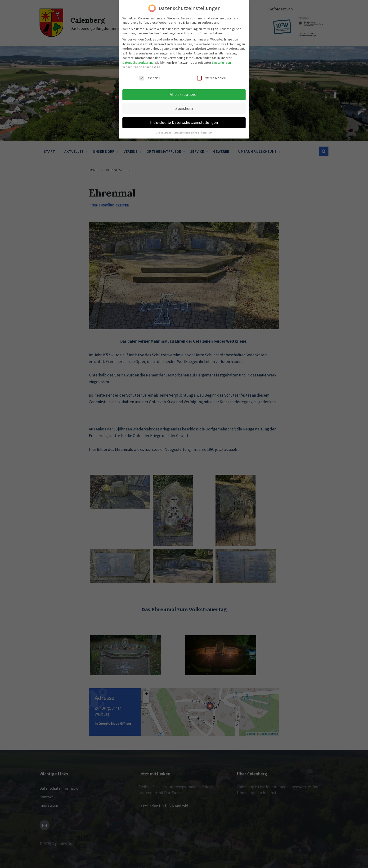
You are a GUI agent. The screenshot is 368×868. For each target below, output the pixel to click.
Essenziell (150, 78)
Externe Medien (211, 78)
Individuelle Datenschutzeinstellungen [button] (184, 122)
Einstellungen (221, 63)
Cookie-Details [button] (164, 133)
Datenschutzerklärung (138, 63)
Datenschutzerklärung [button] (186, 133)
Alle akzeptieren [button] (184, 94)
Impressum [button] (206, 133)
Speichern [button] (184, 108)
